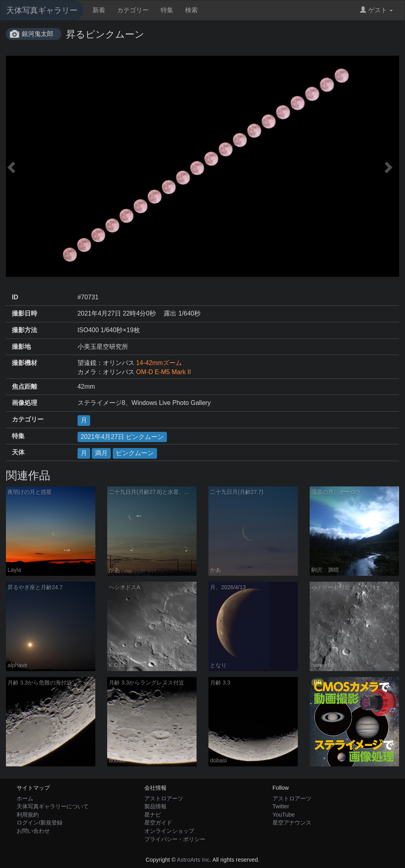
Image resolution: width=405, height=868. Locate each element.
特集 (167, 10)
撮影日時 (25, 313)
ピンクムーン (135, 453)
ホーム (25, 798)
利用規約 (28, 815)
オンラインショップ (169, 831)
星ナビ (153, 815)
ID (15, 297)
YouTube (284, 815)
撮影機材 (25, 363)
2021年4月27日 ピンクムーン (122, 437)
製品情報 (155, 806)
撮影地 (21, 347)
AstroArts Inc (193, 860)
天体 (18, 452)
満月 (101, 453)
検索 (191, 10)
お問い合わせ (33, 831)
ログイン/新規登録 (40, 823)
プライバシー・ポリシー (175, 839)
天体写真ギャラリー (42, 10)
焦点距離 (25, 387)
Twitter (281, 806)
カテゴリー (133, 10)
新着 (99, 10)
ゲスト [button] (376, 10)
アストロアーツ (164, 798)
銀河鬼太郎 (38, 34)
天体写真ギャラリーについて (53, 806)
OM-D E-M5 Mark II (164, 372)
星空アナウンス (292, 823)
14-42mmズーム (159, 363)
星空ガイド (158, 823)
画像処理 (25, 403)
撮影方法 (25, 330)
